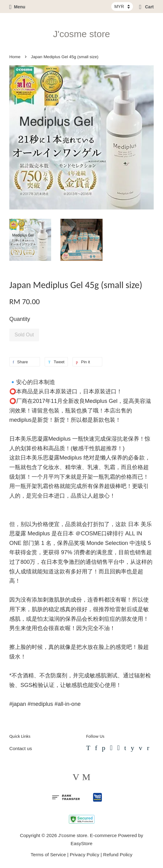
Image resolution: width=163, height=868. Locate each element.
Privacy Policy (84, 855)
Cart (146, 7)
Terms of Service (48, 855)
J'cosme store (81, 34)
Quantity (20, 319)
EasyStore (82, 843)
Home (15, 57)
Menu (17, 7)
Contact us (21, 748)
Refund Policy (118, 855)
